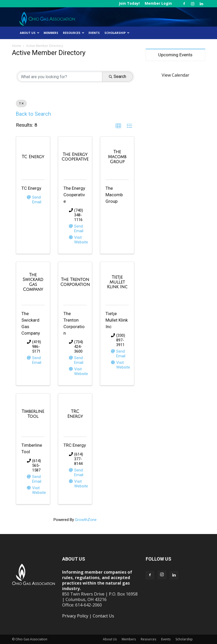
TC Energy (31, 188)
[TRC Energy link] (75, 414)
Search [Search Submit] (118, 76)
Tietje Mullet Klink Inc (117, 320)
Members (51, 33)
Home (17, 46)
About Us (30, 33)
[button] (118, 126)
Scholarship (117, 33)
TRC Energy (75, 445)
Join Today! (129, 3)
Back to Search (33, 114)
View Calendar (175, 75)
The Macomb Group (114, 195)
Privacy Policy (75, 616)
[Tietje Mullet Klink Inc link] (117, 282)
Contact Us (103, 616)
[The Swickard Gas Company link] (33, 282)
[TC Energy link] (33, 157)
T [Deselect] (21, 104)
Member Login (158, 3)
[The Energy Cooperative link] (75, 157)
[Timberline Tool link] (33, 414)
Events (94, 33)
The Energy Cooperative (74, 195)
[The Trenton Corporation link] (75, 282)
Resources (74, 33)
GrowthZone (86, 520)
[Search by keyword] (60, 77)
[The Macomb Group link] (117, 157)
